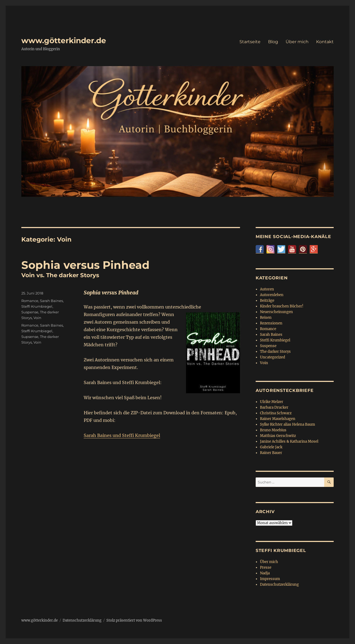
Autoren (267, 289)
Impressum (270, 579)
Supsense (30, 337)
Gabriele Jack (271, 447)
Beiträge (267, 301)
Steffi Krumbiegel (37, 306)
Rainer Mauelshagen (278, 419)
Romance (30, 301)
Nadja (265, 573)
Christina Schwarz (276, 413)
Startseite (250, 42)
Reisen (266, 318)
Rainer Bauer (271, 453)
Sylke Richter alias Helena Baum (288, 424)
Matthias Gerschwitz (278, 436)
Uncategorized (273, 357)
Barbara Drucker (274, 407)
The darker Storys (275, 352)
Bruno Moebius (273, 430)
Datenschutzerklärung (279, 584)
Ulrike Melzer (272, 402)
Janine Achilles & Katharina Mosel (289, 441)
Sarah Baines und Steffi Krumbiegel (122, 435)
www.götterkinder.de (64, 40)
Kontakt (325, 42)
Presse (266, 567)
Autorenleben (272, 295)
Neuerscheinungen (276, 312)
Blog (273, 42)
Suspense (30, 312)
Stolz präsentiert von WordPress (134, 620)
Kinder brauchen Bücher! (282, 306)
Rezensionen (271, 323)
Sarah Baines (51, 301)
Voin (37, 318)
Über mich (297, 42)
